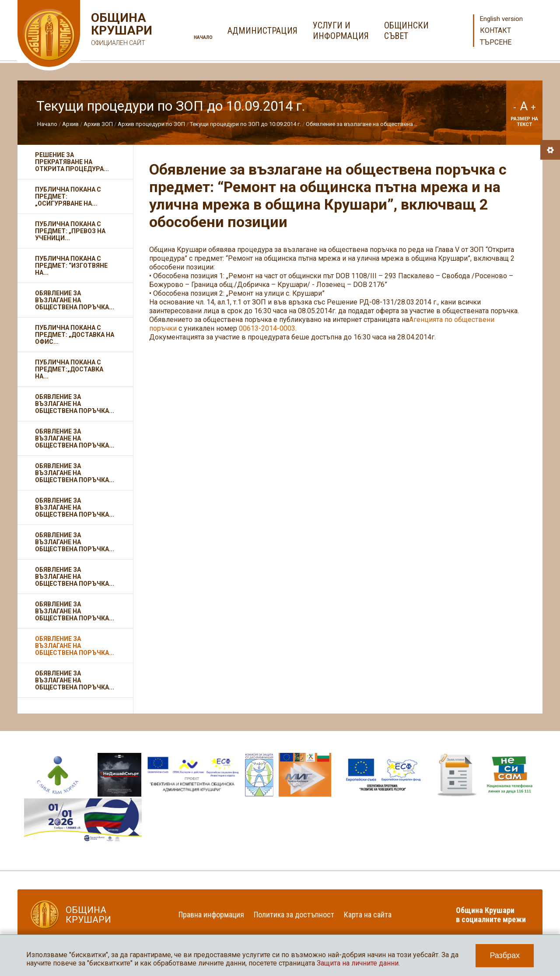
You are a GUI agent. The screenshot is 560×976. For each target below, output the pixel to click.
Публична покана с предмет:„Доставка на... (69, 369)
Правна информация (211, 915)
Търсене (496, 42)
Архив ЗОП (98, 124)
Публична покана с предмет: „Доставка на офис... (75, 335)
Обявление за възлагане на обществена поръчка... (75, 300)
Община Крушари (121, 30)
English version (501, 19)
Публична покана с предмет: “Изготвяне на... (71, 266)
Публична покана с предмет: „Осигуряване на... (68, 196)
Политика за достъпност (294, 915)
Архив (70, 124)
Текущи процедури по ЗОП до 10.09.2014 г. (245, 124)
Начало (203, 37)
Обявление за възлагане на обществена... (361, 124)
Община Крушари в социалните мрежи (491, 915)
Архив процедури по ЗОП (151, 124)
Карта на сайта (368, 915)
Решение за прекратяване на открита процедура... (72, 162)
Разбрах (505, 955)
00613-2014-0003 (267, 328)
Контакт (495, 30)
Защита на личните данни (358, 963)
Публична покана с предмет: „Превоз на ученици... (70, 231)
